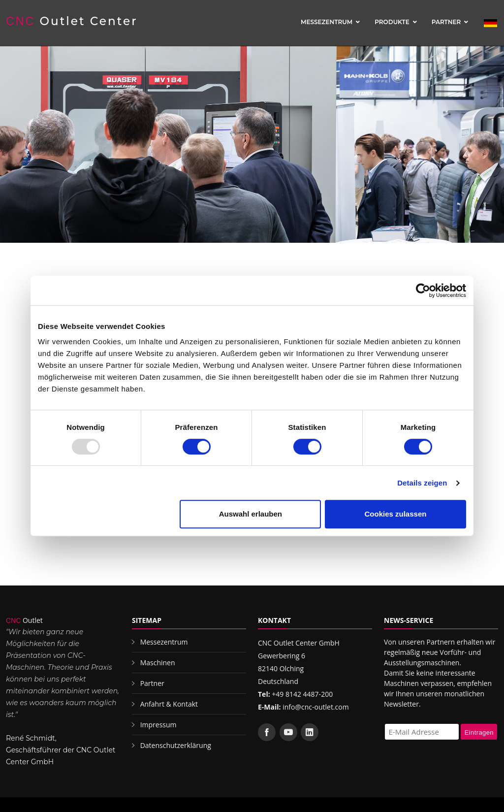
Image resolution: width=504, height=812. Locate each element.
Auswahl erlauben (251, 514)
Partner (446, 22)
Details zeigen (422, 483)
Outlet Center (72, 21)
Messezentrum (327, 22)
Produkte (392, 22)
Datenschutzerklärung (176, 745)
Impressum (158, 725)
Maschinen (158, 663)
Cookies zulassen (396, 514)
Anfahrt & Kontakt (169, 704)
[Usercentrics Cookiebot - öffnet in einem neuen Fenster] (423, 291)
